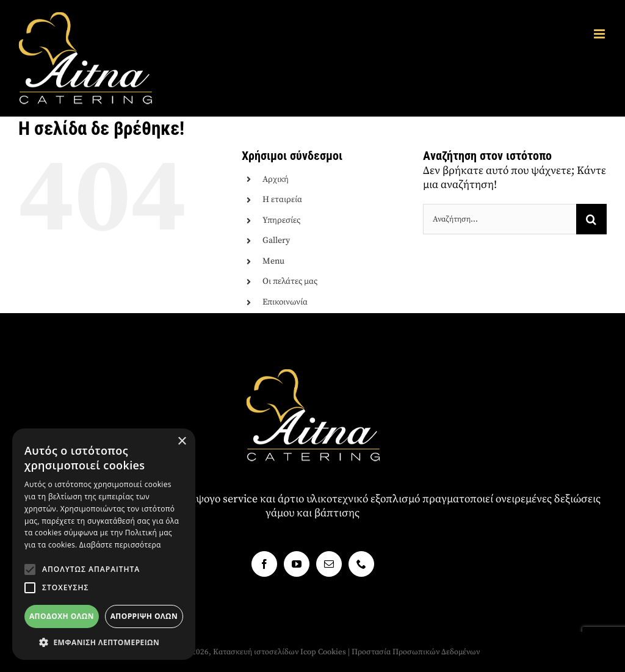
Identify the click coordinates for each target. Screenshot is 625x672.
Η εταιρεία (282, 200)
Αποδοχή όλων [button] (62, 616)
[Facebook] (264, 564)
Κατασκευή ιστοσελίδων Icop (265, 652)
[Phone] (361, 564)
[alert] (104, 544)
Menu (273, 261)
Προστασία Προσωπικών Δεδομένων (416, 652)
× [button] (182, 442)
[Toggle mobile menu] (600, 34)
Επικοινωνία (285, 302)
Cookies (332, 652)
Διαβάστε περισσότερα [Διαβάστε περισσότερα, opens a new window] (120, 545)
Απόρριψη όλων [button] (144, 616)
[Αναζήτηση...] (500, 219)
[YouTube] (297, 564)
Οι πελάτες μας (290, 281)
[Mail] (329, 564)
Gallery (276, 240)
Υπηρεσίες (281, 220)
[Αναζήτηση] (591, 219)
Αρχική (276, 179)
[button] (30, 569)
